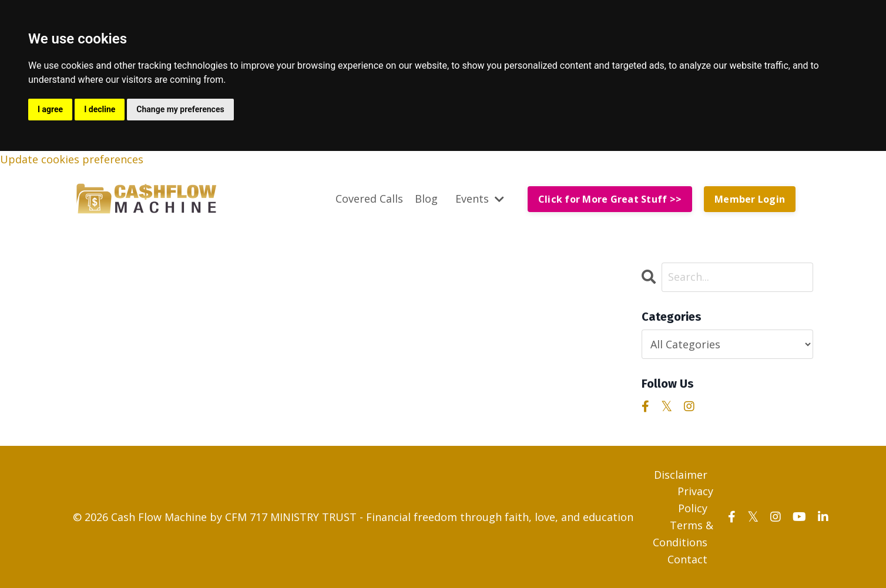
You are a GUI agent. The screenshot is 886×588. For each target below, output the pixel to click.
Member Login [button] (750, 199)
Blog (426, 199)
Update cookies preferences (72, 159)
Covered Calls (369, 199)
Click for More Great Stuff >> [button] (610, 199)
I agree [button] (50, 109)
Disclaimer (681, 475)
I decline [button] (100, 109)
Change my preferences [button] (180, 109)
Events (480, 199)
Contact (687, 559)
